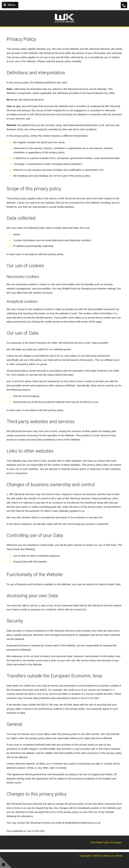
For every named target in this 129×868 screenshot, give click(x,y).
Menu (9, 5)
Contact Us (107, 856)
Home (119, 856)
